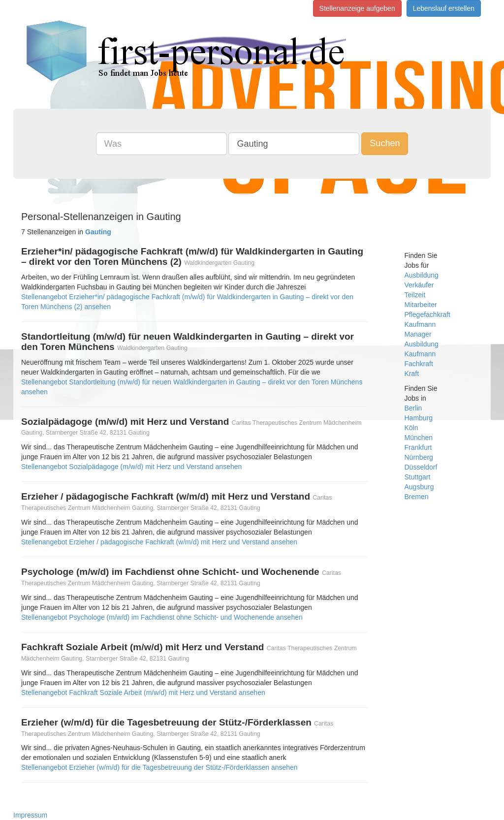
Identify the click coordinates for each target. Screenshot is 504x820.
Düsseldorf (421, 467)
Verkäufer (419, 285)
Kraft (412, 374)
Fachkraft (419, 364)
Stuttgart (418, 477)
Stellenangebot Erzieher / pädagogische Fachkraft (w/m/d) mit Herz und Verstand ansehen (159, 542)
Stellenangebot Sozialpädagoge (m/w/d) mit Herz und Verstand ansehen (131, 467)
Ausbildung (422, 275)
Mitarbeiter (421, 305)
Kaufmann (420, 324)
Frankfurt (418, 447)
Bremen (417, 497)
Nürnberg (419, 457)
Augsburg (419, 487)
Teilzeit (415, 295)
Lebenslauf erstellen (444, 8)
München (419, 438)
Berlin (413, 408)
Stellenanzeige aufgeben (357, 8)
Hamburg (419, 418)
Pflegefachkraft (427, 315)
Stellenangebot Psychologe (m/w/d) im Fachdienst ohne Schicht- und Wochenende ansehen (162, 617)
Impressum (30, 815)
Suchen (385, 143)
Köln (411, 428)
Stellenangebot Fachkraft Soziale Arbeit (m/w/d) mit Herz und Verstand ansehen (143, 693)
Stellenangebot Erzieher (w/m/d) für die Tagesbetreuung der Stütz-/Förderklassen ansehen (159, 767)
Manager (418, 334)
